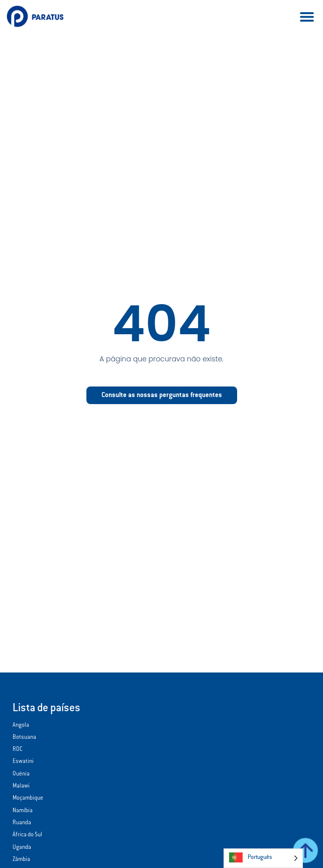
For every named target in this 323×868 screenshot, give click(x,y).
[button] (307, 16)
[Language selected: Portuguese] (263, 858)
